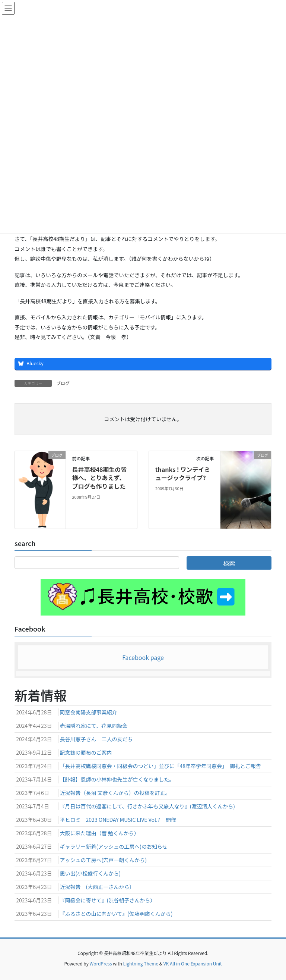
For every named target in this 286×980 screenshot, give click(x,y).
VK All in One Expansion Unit (193, 963)
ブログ (63, 383)
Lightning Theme (141, 963)
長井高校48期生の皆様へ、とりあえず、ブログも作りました (99, 478)
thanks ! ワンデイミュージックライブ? (183, 473)
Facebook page (143, 657)
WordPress (101, 963)
